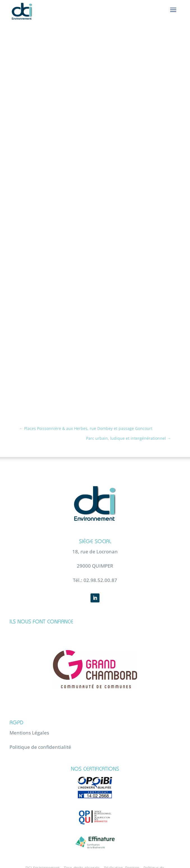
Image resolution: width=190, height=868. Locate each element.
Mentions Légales (29, 718)
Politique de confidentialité (40, 732)
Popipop (132, 854)
